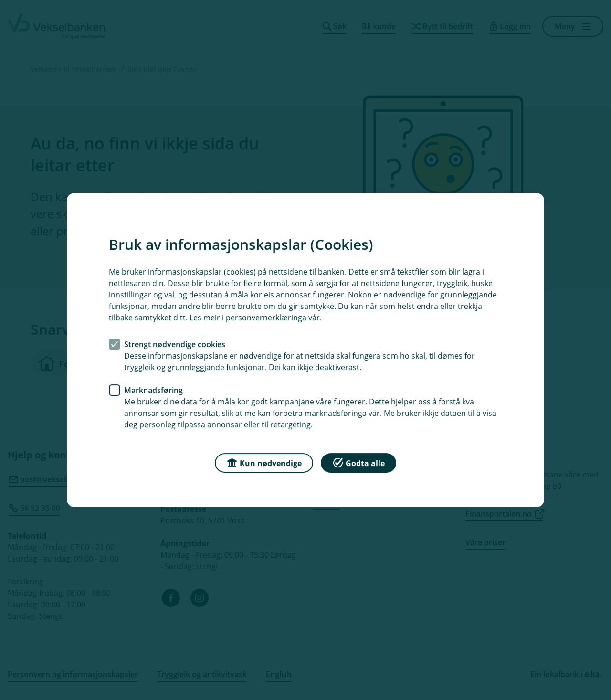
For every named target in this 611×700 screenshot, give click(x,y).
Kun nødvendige (264, 462)
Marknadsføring (153, 390)
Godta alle (358, 462)
